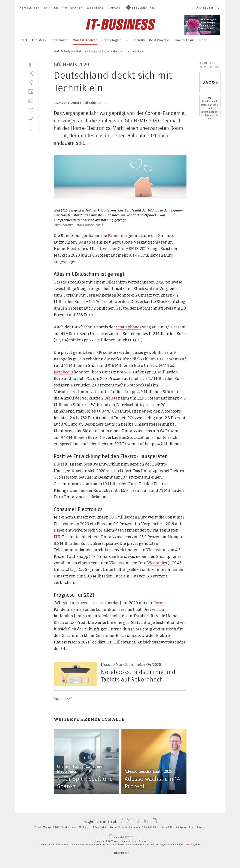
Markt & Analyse (85, 40)
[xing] (31, 82)
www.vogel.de (193, 845)
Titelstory (39, 40)
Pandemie (117, 236)
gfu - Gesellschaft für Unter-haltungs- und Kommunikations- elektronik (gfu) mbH (210, 108)
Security (139, 40)
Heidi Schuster (91, 103)
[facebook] (31, 64)
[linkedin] (31, 92)
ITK (57, 537)
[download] (31, 119)
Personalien (59, 40)
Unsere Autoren (197, 827)
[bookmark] (106, 103)
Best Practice (159, 40)
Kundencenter (69, 827)
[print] (31, 110)
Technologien (112, 40)
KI (127, 40)
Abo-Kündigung (178, 827)
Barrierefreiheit (119, 827)
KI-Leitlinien (161, 827)
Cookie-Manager (44, 827)
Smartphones (129, 327)
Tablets (110, 398)
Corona (160, 603)
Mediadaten (86, 827)
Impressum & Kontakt (141, 827)
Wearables (157, 563)
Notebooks (63, 372)
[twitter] (31, 73)
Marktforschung (85, 51)
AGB (57, 827)
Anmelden (205, 8)
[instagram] (153, 821)
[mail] (31, 101)
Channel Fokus (184, 40)
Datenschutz (102, 827)
